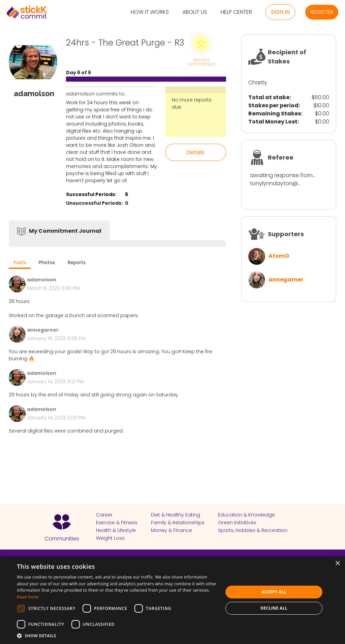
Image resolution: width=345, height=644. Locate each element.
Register (322, 12)
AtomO (279, 256)
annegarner (286, 279)
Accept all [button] (274, 592)
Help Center (236, 12)
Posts (20, 262)
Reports (77, 262)
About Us (195, 12)
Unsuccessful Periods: (94, 203)
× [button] (337, 564)
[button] (117, 636)
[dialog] (172, 600)
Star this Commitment (201, 62)
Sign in (280, 12)
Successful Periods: (91, 194)
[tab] (20, 263)
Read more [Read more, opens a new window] (28, 597)
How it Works (150, 12)
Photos (47, 262)
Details (195, 152)
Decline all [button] (274, 608)
